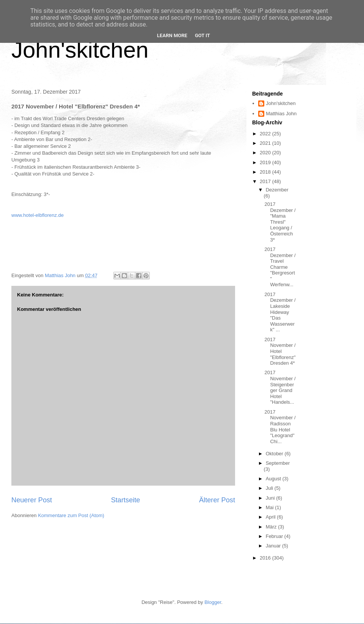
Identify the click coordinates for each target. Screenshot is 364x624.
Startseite (126, 500)
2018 (266, 172)
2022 (266, 134)
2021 (266, 143)
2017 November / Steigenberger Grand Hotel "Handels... (280, 387)
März (272, 527)
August (274, 479)
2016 (266, 558)
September (278, 463)
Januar (274, 546)
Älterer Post (217, 500)
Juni (271, 498)
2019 (266, 162)
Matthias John (281, 114)
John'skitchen (80, 50)
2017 (266, 181)
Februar (275, 536)
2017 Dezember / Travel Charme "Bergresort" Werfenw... (280, 267)
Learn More (172, 35)
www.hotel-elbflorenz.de (38, 215)
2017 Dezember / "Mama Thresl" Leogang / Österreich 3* (280, 222)
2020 (266, 153)
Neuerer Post (32, 500)
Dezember (277, 190)
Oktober (275, 454)
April (271, 517)
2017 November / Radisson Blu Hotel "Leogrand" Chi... (280, 427)
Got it (202, 35)
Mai (271, 507)
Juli (270, 488)
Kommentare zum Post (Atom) (71, 515)
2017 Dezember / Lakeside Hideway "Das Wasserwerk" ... (280, 312)
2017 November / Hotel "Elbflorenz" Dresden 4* (280, 351)
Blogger (213, 602)
